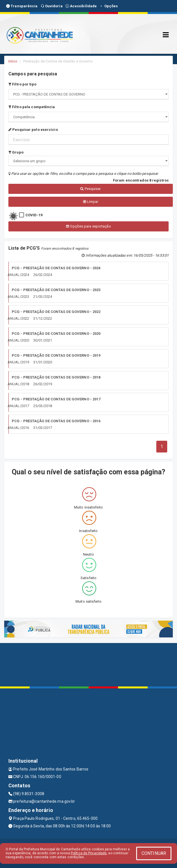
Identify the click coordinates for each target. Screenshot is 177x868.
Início (13, 61)
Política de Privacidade (89, 853)
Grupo (16, 152)
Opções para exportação (88, 226)
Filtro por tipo (22, 84)
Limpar (91, 202)
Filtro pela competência (32, 107)
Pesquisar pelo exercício (33, 130)
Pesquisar (90, 189)
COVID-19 (34, 215)
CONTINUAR (154, 853)
